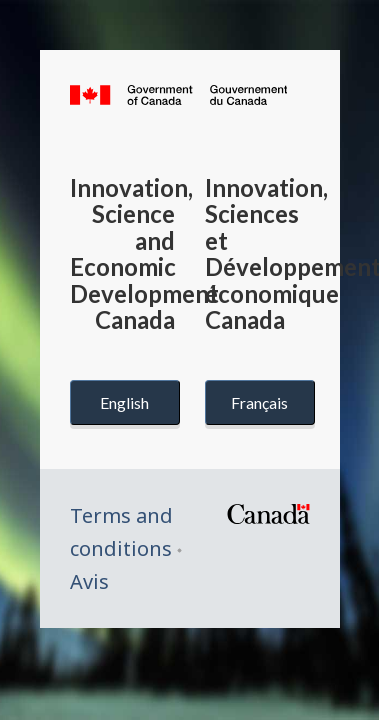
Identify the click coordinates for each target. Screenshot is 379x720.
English (124, 402)
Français (259, 402)
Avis (89, 581)
